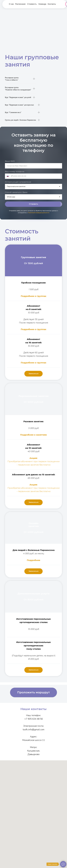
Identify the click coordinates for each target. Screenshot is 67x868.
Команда (42, 4)
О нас (11, 4)
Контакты (52, 4)
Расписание (20, 4)
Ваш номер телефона (15, 172)
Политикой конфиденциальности (39, 213)
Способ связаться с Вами (16, 192)
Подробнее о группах (33, 296)
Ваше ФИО (10, 161)
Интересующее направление (18, 182)
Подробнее (27, 435)
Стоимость (32, 4)
